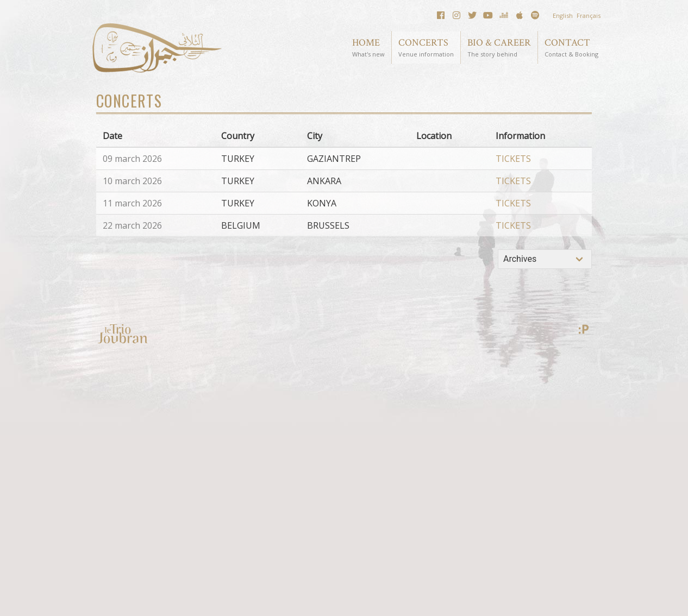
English (563, 15)
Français (589, 15)
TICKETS (513, 159)
